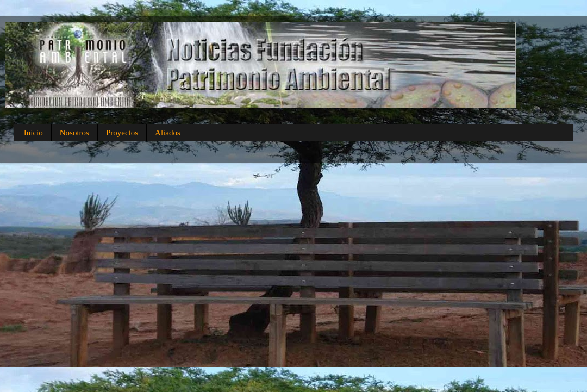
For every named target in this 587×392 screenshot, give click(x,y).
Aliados (168, 133)
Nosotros (74, 133)
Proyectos (122, 133)
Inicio (33, 133)
